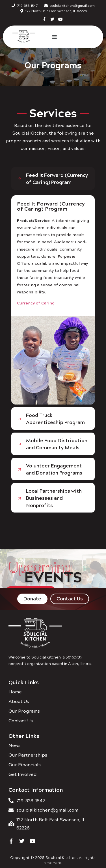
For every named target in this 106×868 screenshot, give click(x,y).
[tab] (53, 178)
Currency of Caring (36, 303)
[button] (54, 37)
